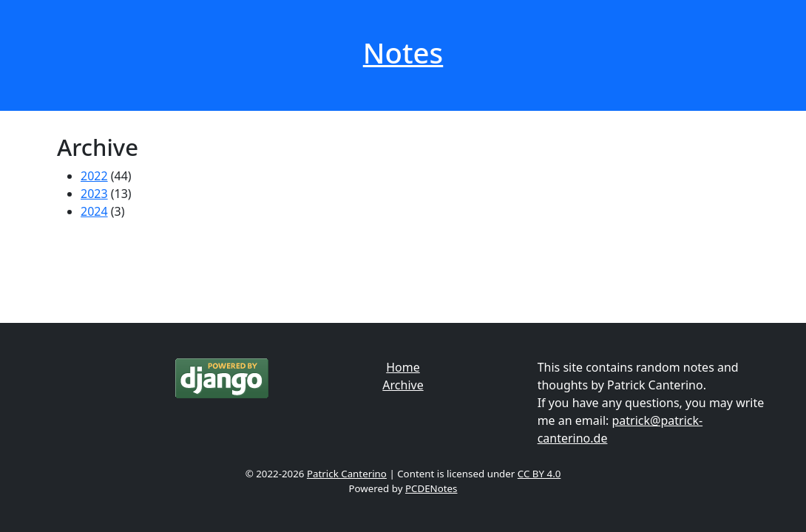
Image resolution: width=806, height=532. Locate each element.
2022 (94, 176)
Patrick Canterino (347, 474)
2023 (94, 194)
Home (403, 367)
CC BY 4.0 (539, 474)
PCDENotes (431, 488)
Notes (403, 52)
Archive (403, 385)
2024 (94, 211)
